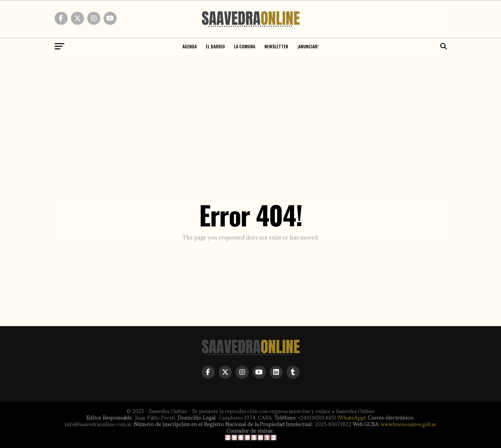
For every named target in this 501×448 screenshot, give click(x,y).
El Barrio (215, 46)
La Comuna (245, 46)
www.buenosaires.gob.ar (409, 424)
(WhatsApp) (351, 418)
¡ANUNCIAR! (308, 46)
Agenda (190, 46)
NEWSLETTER (276, 46)
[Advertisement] (251, 104)
